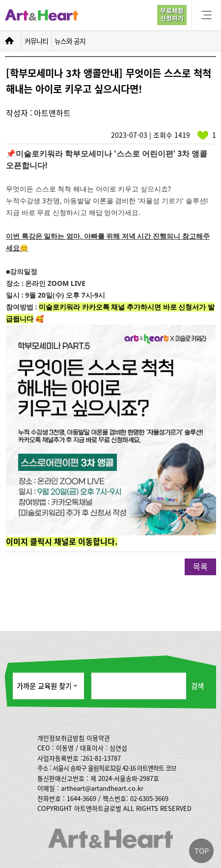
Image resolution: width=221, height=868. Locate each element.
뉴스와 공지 (70, 41)
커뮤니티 (36, 41)
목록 (200, 566)
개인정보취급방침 (61, 738)
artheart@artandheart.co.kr (102, 788)
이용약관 (98, 738)
